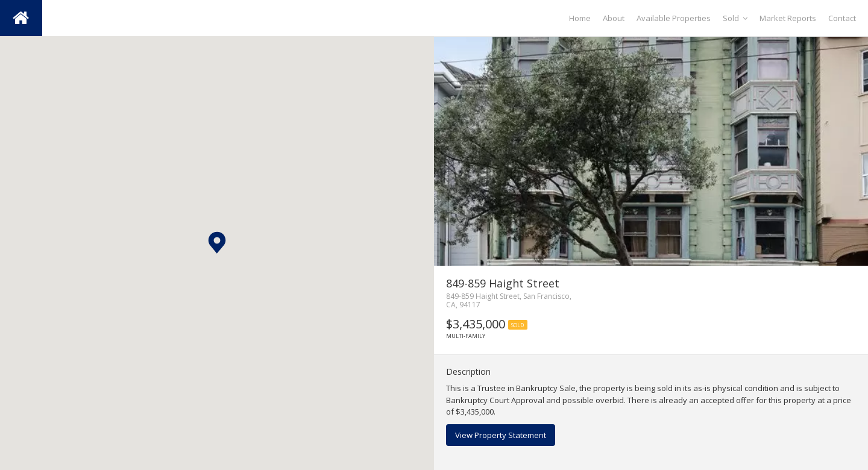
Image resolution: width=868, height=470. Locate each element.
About (614, 18)
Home (580, 18)
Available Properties (674, 18)
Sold (735, 18)
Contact (842, 18)
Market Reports (788, 18)
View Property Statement (501, 435)
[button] (217, 243)
